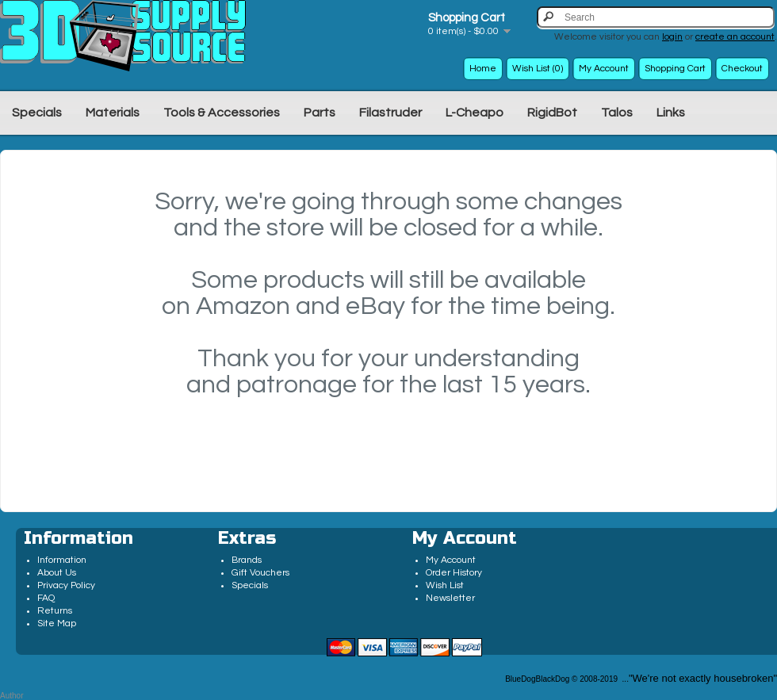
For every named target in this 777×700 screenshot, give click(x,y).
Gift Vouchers (260, 573)
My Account (604, 69)
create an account (735, 37)
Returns (55, 611)
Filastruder (390, 113)
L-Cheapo (475, 113)
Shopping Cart (675, 69)
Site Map (57, 623)
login (672, 37)
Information (62, 560)
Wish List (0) (538, 69)
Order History (454, 573)
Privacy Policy (66, 585)
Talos (617, 113)
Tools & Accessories (222, 113)
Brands (247, 560)
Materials (113, 113)
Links (671, 113)
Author (11, 696)
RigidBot (552, 113)
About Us (57, 573)
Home (483, 69)
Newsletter (450, 598)
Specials (37, 113)
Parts (320, 113)
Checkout (742, 69)
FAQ (46, 598)
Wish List (445, 585)
